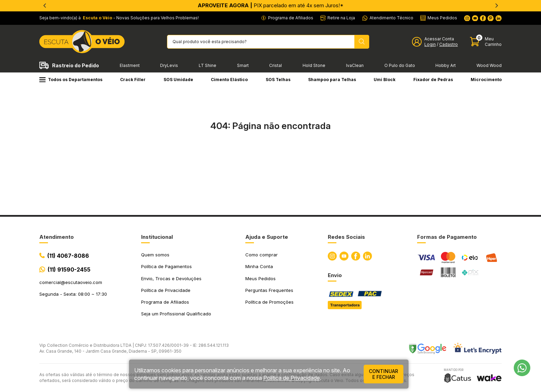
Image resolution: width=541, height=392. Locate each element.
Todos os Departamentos (71, 80)
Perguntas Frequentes (269, 290)
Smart (243, 65)
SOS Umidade (178, 80)
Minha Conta (259, 266)
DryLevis (169, 65)
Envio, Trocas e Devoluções (171, 278)
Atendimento (57, 237)
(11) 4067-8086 (68, 256)
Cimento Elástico (229, 80)
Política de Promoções (269, 302)
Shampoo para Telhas (332, 80)
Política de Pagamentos (166, 266)
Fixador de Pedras (433, 80)
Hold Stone (314, 65)
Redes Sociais (346, 237)
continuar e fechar (383, 374)
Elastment (130, 65)
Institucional (157, 237)
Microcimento (486, 80)
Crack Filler (133, 80)
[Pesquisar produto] (362, 42)
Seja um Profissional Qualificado (176, 314)
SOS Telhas (278, 80)
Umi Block (385, 80)
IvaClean (355, 65)
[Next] (496, 6)
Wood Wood (489, 65)
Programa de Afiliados (165, 302)
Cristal (276, 65)
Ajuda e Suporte (267, 237)
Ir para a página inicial (270, 156)
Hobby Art (446, 65)
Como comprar (262, 255)
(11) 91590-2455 (69, 269)
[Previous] (45, 6)
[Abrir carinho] (486, 42)
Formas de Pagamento (447, 237)
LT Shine (208, 65)
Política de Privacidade (166, 290)
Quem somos (155, 255)
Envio (335, 275)
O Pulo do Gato (400, 65)
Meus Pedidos (260, 278)
